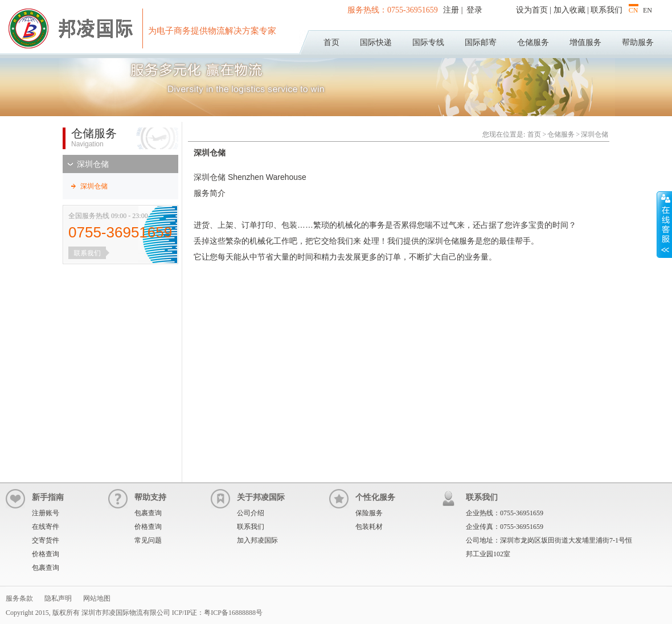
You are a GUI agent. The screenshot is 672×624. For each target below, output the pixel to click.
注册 (452, 10)
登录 (474, 10)
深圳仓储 (93, 164)
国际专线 (428, 42)
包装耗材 (369, 527)
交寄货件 (46, 540)
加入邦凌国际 (257, 540)
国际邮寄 (481, 42)
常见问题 (148, 540)
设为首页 (532, 10)
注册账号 (46, 513)
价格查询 (46, 554)
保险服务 (369, 513)
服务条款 (19, 598)
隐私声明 (58, 598)
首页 (331, 42)
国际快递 (376, 42)
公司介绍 (251, 513)
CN (634, 10)
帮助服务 (638, 42)
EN (648, 10)
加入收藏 (569, 10)
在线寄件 (46, 527)
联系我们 (607, 10)
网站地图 (97, 598)
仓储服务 (533, 42)
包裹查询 (46, 568)
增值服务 (585, 42)
